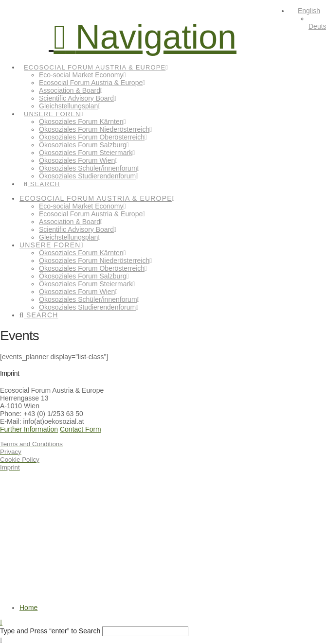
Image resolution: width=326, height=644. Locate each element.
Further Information (29, 429)
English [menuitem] (309, 11)
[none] (308, 18)
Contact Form (81, 429)
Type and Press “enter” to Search (50, 631)
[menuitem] (305, 11)
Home (28, 608)
